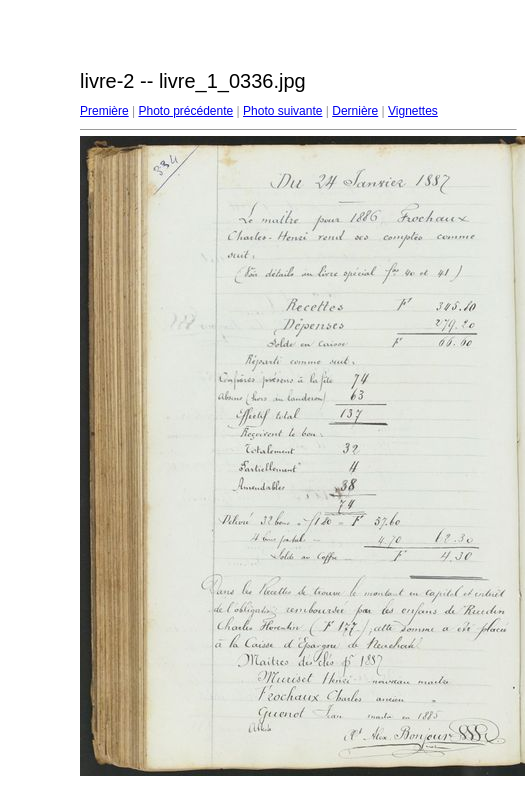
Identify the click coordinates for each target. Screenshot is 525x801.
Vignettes (413, 111)
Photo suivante (282, 111)
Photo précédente (185, 111)
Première (104, 111)
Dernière (355, 111)
